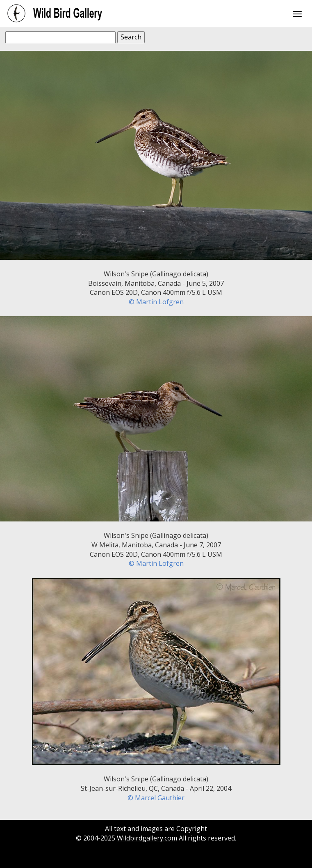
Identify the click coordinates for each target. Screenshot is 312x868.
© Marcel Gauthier (156, 798)
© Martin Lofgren (156, 302)
